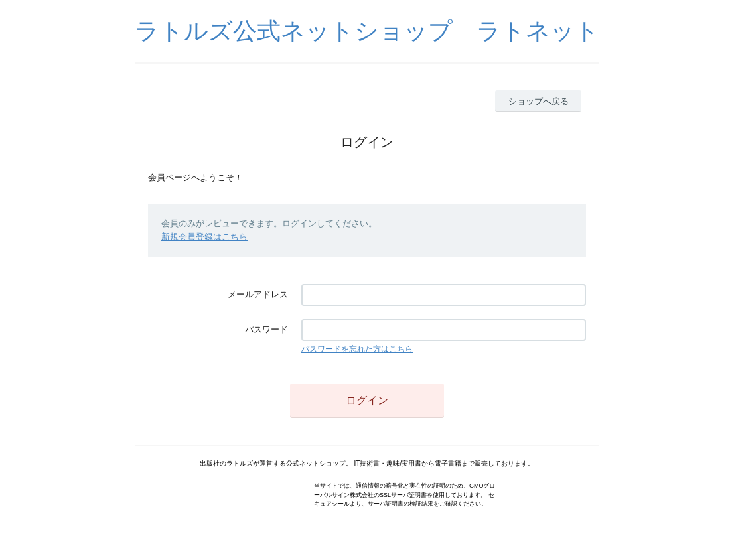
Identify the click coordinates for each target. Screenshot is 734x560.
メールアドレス (258, 294)
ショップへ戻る (539, 101)
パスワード (266, 329)
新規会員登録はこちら (204, 237)
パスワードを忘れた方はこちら (357, 349)
